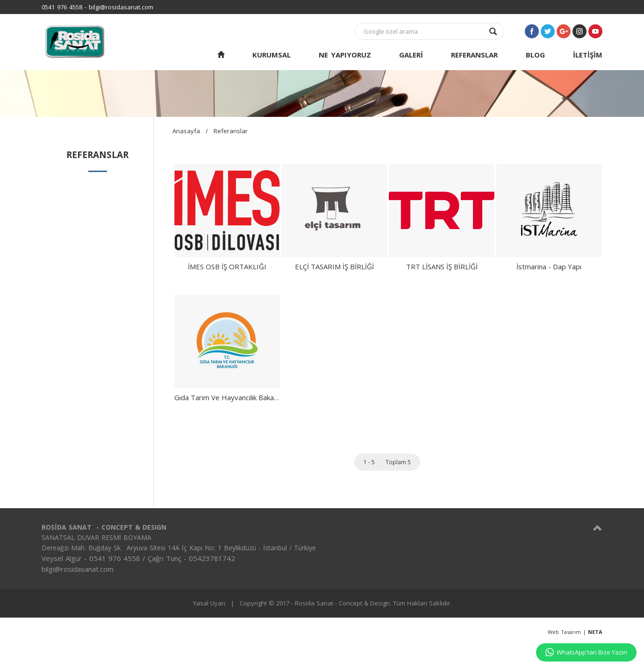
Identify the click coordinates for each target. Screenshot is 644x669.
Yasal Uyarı (209, 603)
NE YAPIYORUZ (345, 55)
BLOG (535, 55)
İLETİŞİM (588, 55)
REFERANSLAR (474, 55)
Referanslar (231, 131)
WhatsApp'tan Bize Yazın (586, 652)
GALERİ (411, 55)
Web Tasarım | (575, 632)
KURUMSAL (272, 55)
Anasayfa (186, 131)
